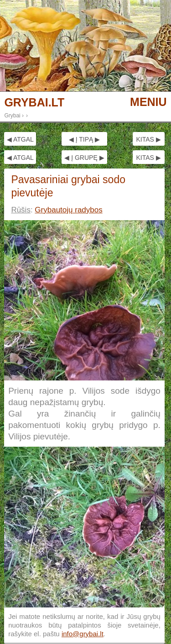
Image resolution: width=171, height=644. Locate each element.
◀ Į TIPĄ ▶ (84, 139)
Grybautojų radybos (68, 210)
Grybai (12, 116)
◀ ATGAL (20, 139)
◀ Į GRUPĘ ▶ (84, 158)
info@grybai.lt (83, 634)
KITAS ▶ (148, 139)
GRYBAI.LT (34, 103)
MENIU (148, 102)
